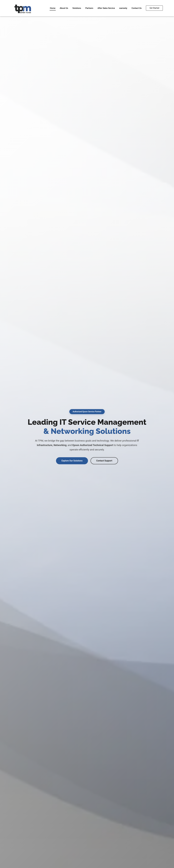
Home (53, 8)
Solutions (77, 8)
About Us (64, 8)
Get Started (154, 8)
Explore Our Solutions (72, 461)
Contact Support (104, 461)
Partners (89, 8)
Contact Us (137, 8)
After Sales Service (106, 8)
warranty (123, 8)
